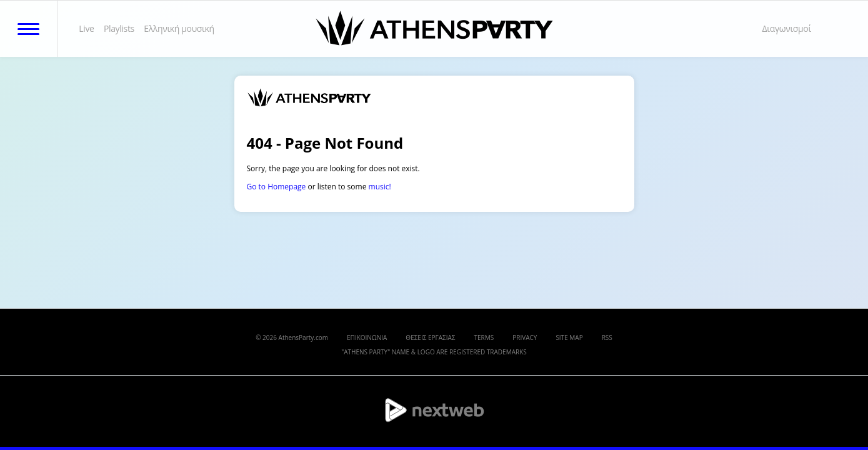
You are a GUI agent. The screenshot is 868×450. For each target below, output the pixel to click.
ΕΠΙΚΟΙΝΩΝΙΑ (367, 337)
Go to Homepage (277, 187)
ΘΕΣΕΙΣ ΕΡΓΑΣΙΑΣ (430, 337)
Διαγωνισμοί (787, 28)
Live (86, 28)
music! (380, 187)
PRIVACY (525, 337)
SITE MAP (569, 337)
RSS (607, 337)
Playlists (119, 28)
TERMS (484, 337)
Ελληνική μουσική (179, 28)
